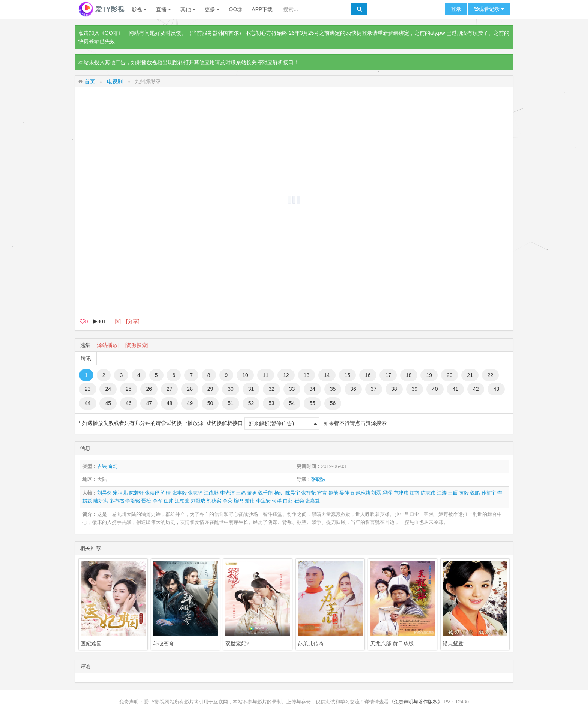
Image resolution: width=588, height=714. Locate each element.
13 (307, 375)
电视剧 (115, 81)
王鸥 (241, 493)
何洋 (277, 501)
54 (292, 403)
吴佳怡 (347, 493)
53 (271, 403)
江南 (414, 493)
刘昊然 (104, 493)
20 (450, 375)
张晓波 (319, 479)
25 (129, 389)
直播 (163, 9)
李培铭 (133, 501)
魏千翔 (265, 493)
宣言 (322, 493)
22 (490, 375)
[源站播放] (107, 345)
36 (353, 389)
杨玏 (279, 493)
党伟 (250, 501)
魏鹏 (475, 493)
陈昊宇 (293, 493)
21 (470, 375)
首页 (90, 81)
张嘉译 (152, 493)
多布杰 (117, 501)
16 (368, 375)
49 (190, 403)
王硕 (453, 493)
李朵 (228, 501)
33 (292, 389)
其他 (188, 9)
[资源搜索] (136, 345)
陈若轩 (136, 493)
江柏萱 (182, 501)
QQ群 (236, 9)
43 (496, 389)
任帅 (168, 501)
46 (129, 403)
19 (429, 375)
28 (190, 389)
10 (245, 375)
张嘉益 (313, 501)
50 (210, 403)
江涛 (442, 493)
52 (251, 403)
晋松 (146, 501)
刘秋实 (214, 501)
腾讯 (86, 358)
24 (108, 389)
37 (374, 389)
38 (394, 389)
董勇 (252, 493)
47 (149, 403)
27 (169, 389)
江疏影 (211, 493)
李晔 (157, 501)
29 (210, 389)
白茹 (288, 501)
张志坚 (195, 493)
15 (348, 375)
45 (108, 403)
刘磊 (376, 493)
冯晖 (387, 493)
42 (476, 389)
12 (286, 375)
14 (327, 375)
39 (415, 389)
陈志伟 (428, 493)
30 (231, 389)
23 (88, 389)
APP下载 (262, 9)
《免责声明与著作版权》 (416, 702)
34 (312, 389)
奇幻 (113, 466)
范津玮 (401, 493)
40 (435, 389)
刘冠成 (198, 501)
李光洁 (227, 493)
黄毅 (464, 493)
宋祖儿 (120, 493)
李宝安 (263, 501)
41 (455, 389)
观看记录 (489, 9)
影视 (139, 9)
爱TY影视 (101, 9)
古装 (102, 466)
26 (149, 389)
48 (169, 403)
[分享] (133, 321)
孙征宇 (488, 493)
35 (333, 389)
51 (231, 403)
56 (333, 403)
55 (312, 403)
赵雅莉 (363, 493)
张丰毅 (179, 493)
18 (409, 375)
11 (266, 375)
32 (271, 389)
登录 (456, 9)
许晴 (166, 493)
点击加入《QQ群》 (101, 33)
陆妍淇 (101, 501)
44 (88, 403)
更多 (212, 9)
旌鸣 (238, 501)
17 (388, 375)
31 (251, 389)
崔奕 (299, 501)
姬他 (333, 493)
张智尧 (308, 493)
